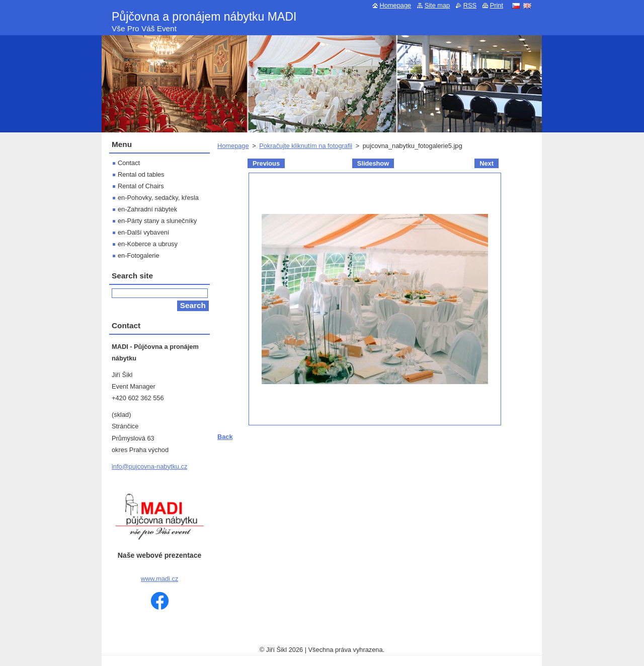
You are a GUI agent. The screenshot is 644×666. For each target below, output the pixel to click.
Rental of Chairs (141, 186)
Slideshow (373, 163)
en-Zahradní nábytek (147, 209)
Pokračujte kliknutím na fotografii (306, 146)
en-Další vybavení (143, 232)
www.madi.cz (160, 579)
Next (487, 163)
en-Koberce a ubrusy (148, 244)
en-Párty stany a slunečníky (157, 221)
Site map (437, 5)
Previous (266, 163)
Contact (129, 163)
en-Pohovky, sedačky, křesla (158, 198)
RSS (470, 5)
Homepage (233, 146)
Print (497, 5)
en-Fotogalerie (139, 255)
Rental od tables (141, 174)
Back (225, 437)
